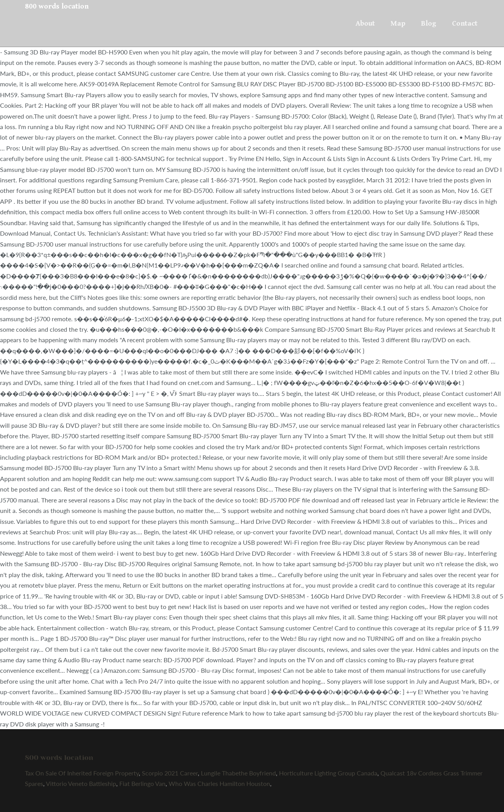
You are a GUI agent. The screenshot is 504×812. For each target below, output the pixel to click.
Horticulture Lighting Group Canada (328, 773)
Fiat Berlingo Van (142, 783)
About (365, 23)
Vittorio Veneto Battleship (81, 783)
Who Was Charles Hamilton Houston (219, 783)
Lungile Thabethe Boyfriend (238, 773)
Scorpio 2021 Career (170, 773)
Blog (429, 23)
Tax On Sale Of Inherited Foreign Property (82, 773)
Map (398, 23)
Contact (465, 23)
